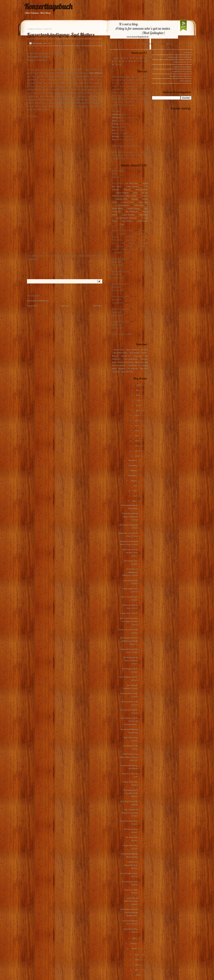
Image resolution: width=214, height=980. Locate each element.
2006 (138, 975)
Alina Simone (119, 350)
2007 (137, 970)
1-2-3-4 (129, 334)
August (134, 481)
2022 (139, 400)
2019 (137, 415)
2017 (137, 426)
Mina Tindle (131, 196)
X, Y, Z (119, 64)
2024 (138, 390)
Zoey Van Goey (127, 372)
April (135, 501)
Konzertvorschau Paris (182, 62)
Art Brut (144, 350)
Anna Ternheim (142, 189)
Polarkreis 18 (134, 365)
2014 (137, 441)
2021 (138, 405)
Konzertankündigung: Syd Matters (61, 35)
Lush (122, 224)
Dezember (133, 460)
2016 (137, 431)
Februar (134, 943)
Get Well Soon (132, 183)
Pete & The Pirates (125, 362)
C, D (126, 58)
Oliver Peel (116, 114)
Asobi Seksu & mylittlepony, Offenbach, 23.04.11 (130, 572)
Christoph (116, 117)
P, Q (131, 61)
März (135, 938)
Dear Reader (133, 186)
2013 (137, 446)
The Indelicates (132, 211)
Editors (145, 196)
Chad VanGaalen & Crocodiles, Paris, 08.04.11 (131, 793)
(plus (135, 193)
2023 (138, 395)
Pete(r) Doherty (122, 193)
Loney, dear (143, 202)
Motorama (144, 215)
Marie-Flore (139, 205)
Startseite (65, 306)
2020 (138, 410)
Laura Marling (128, 215)
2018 (137, 421)
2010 (137, 955)
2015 (137, 436)
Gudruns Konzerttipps (182, 67)
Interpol (135, 199)
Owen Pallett (143, 221)
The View (144, 368)
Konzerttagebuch (48, 7)
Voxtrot (116, 372)
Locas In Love (128, 202)
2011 (137, 456)
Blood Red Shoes (121, 353)
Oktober (134, 470)
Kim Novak (127, 221)
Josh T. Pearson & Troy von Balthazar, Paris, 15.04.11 (129, 621)
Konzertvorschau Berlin (182, 71)
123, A (116, 58)
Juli (136, 486)
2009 (137, 960)
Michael (115, 136)
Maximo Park (122, 199)
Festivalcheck (186, 81)
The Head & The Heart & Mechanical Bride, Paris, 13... (129, 641)
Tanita (114, 127)
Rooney (122, 368)
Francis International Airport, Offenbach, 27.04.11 (130, 516)
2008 (137, 965)
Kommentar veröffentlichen (38, 301)
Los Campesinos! (123, 205)
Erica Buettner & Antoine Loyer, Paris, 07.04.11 (130, 813)
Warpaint (127, 189)
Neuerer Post (32, 306)
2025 (139, 385)
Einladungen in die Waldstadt (180, 57)
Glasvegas (138, 356)
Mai (135, 496)
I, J (145, 58)
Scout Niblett (117, 208)
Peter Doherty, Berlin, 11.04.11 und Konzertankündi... (130, 721)
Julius (114, 121)
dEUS (144, 353)
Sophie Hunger (133, 208)
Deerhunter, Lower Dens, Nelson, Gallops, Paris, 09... (129, 757)
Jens (114, 130)
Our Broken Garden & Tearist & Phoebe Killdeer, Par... (129, 912)
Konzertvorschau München (180, 76)
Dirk (114, 139)
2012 (137, 451)
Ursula (115, 133)
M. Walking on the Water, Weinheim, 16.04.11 (131, 661)
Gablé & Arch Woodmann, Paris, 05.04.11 (131, 865)
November (133, 465)
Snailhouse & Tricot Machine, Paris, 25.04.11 (130, 553)
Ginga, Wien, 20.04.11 (129, 613)
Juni (135, 491)
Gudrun (115, 124)
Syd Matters (96, 73)
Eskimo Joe (126, 356)
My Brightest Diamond (127, 218)
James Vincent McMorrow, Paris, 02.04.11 (131, 901)
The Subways (132, 368)
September (133, 475)
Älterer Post (97, 306)
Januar (134, 948)
